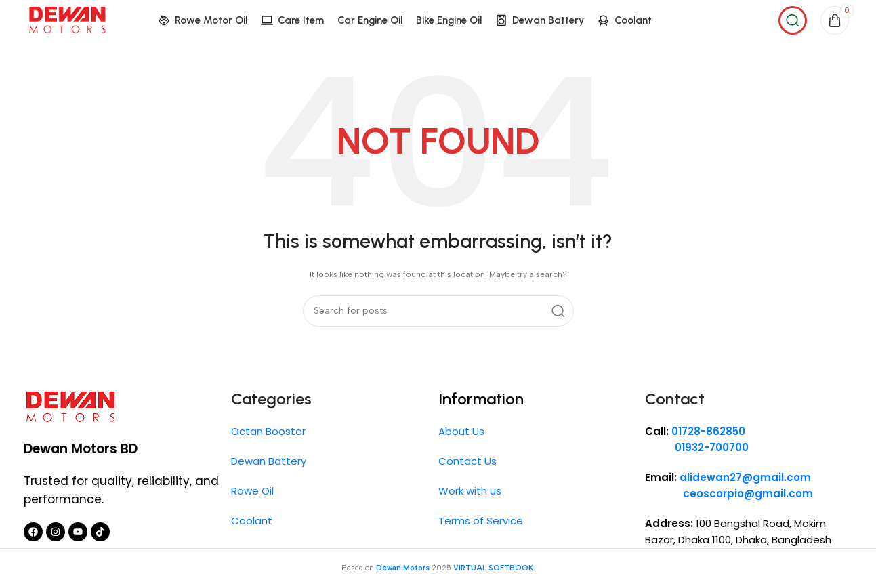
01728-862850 (708, 431)
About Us (461, 431)
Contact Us (467, 461)
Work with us (470, 491)
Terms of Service (481, 521)
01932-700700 (697, 447)
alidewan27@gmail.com (745, 477)
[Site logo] (67, 20)
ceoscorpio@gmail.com (748, 493)
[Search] (793, 20)
